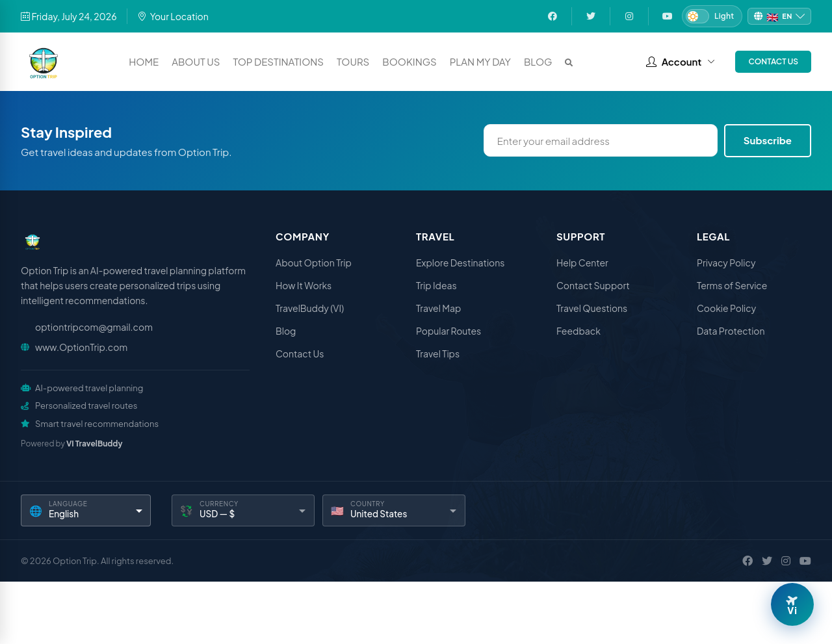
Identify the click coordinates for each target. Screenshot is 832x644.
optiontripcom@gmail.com (94, 327)
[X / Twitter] (767, 561)
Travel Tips (438, 354)
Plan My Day (480, 61)
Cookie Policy (726, 308)
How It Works (304, 285)
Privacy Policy (726, 263)
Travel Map (438, 308)
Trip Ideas (436, 285)
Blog (538, 61)
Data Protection (731, 331)
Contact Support (593, 285)
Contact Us (773, 61)
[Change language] (779, 17)
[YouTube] (805, 561)
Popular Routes (448, 331)
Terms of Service (732, 285)
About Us (196, 61)
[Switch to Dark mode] (712, 16)
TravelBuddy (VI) (310, 308)
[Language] (86, 510)
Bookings (409, 61)
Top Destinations (278, 61)
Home (144, 61)
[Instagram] (786, 561)
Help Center (582, 263)
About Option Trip (314, 263)
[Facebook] (747, 561)
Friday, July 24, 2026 (69, 16)
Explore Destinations (460, 263)
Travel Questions (592, 308)
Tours (353, 61)
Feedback (578, 331)
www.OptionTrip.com (81, 347)
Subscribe (768, 140)
